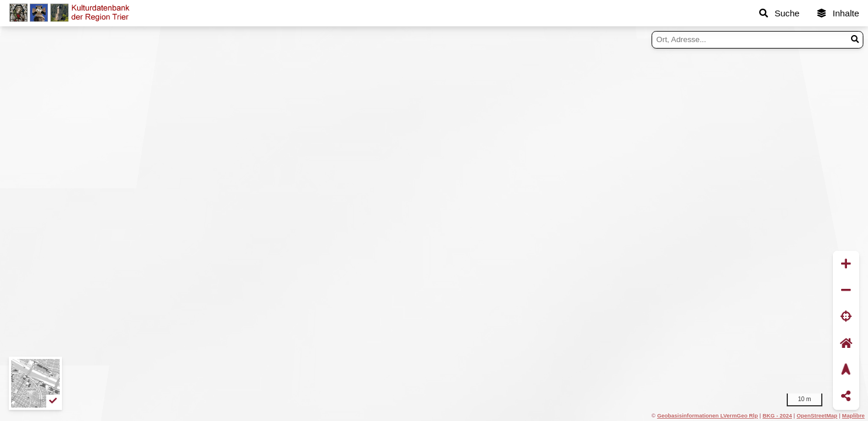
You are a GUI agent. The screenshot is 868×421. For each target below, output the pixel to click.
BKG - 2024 (777, 415)
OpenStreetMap (817, 415)
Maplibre (854, 415)
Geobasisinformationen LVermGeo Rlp (707, 415)
